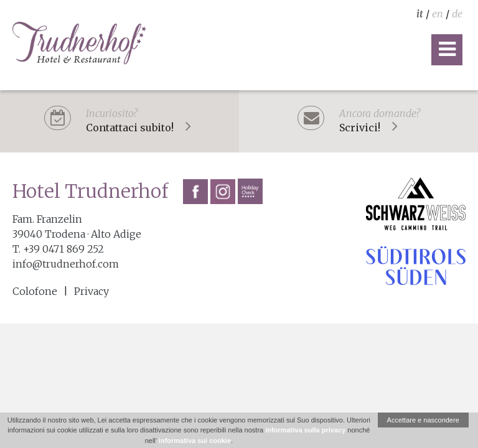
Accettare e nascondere (423, 420)
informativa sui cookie (195, 441)
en (438, 14)
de (457, 14)
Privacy (91, 291)
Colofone (35, 291)
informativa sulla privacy (305, 430)
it (420, 14)
